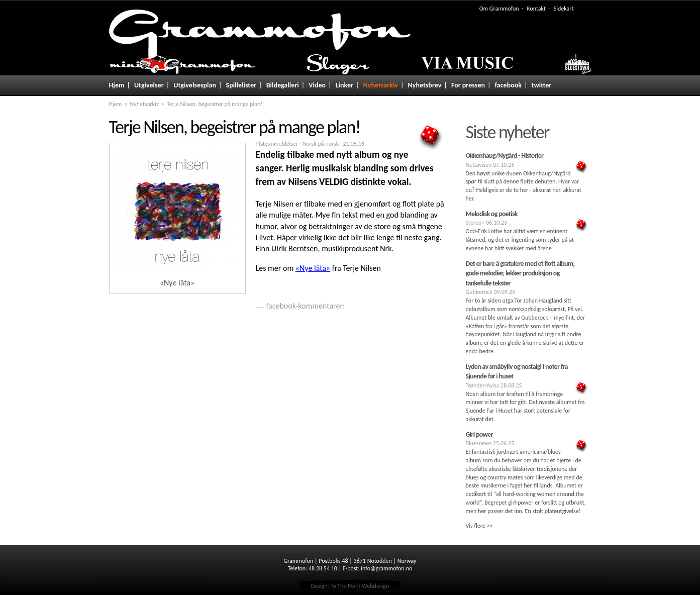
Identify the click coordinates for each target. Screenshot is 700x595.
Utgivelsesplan (195, 85)
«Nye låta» (313, 268)
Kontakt (536, 9)
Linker (344, 85)
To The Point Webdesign (360, 586)
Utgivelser (149, 85)
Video (317, 85)
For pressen (468, 85)
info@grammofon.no (386, 568)
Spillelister (241, 85)
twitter (542, 85)
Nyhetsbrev (425, 85)
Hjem (117, 85)
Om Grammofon (499, 9)
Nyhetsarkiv (381, 85)
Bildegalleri (283, 85)
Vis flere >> (479, 526)
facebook (508, 85)
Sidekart (564, 9)
